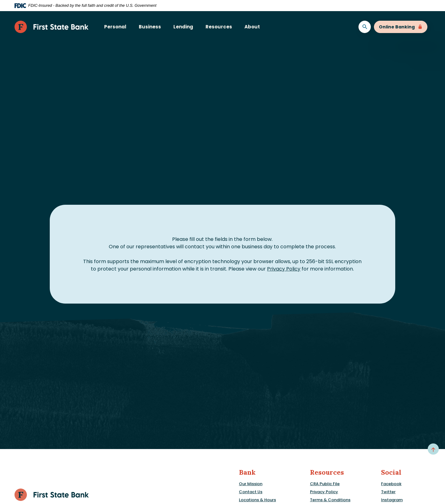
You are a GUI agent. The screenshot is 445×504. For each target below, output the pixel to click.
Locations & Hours (257, 500)
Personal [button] (115, 27)
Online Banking (401, 27)
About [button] (252, 27)
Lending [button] (183, 27)
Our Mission (251, 484)
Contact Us (251, 492)
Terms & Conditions (330, 500)
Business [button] (150, 27)
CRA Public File (325, 484)
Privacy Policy (284, 269)
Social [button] (391, 472)
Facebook (391, 484)
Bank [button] (247, 472)
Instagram (392, 500)
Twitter (388, 492)
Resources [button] (219, 27)
